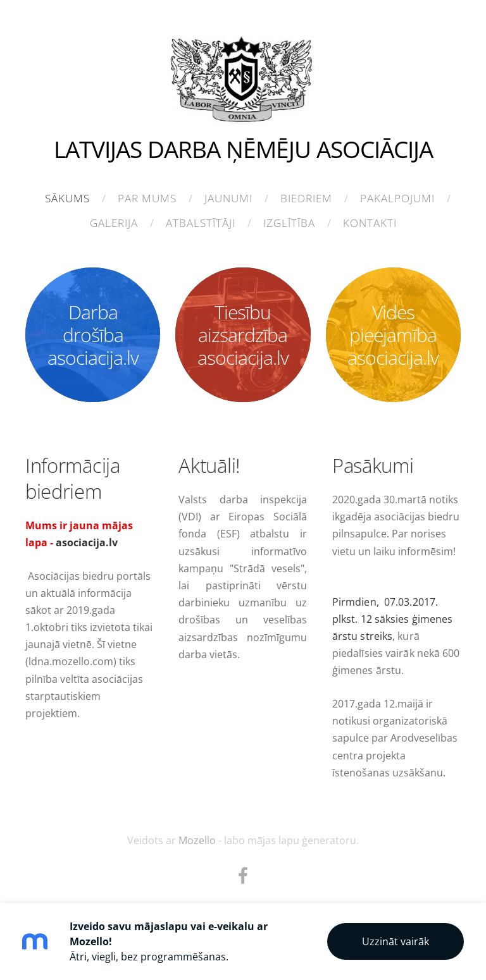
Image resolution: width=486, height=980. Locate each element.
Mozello (197, 840)
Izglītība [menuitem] (289, 223)
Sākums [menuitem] (67, 198)
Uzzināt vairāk (396, 941)
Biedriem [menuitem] (306, 198)
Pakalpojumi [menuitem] (397, 198)
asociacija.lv (87, 542)
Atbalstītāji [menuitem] (201, 223)
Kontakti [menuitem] (370, 223)
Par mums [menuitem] (147, 198)
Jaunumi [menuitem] (228, 198)
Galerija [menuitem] (114, 223)
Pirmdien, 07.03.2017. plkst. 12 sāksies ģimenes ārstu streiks (393, 619)
